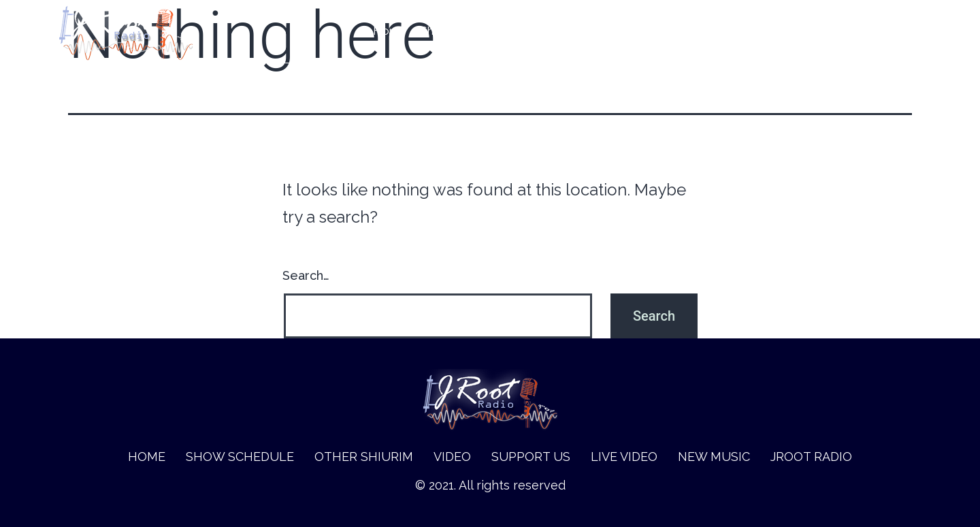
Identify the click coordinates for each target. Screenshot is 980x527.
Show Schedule (461, 31)
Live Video (746, 31)
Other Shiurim (551, 31)
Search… (306, 275)
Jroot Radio (891, 31)
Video (616, 31)
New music (817, 31)
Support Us (675, 31)
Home (390, 31)
